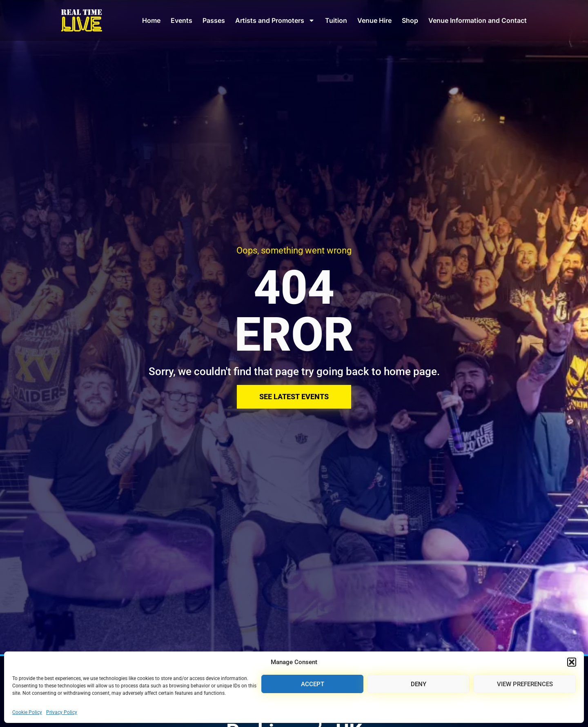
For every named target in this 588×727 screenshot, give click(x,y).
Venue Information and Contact (478, 20)
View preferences (525, 684)
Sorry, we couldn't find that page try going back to (266, 371)
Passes (214, 20)
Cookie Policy (27, 712)
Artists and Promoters (275, 20)
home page (410, 371)
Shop (410, 20)
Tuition (336, 20)
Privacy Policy (62, 712)
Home (151, 20)
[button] (572, 662)
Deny (419, 684)
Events (182, 20)
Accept (313, 684)
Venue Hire (374, 20)
